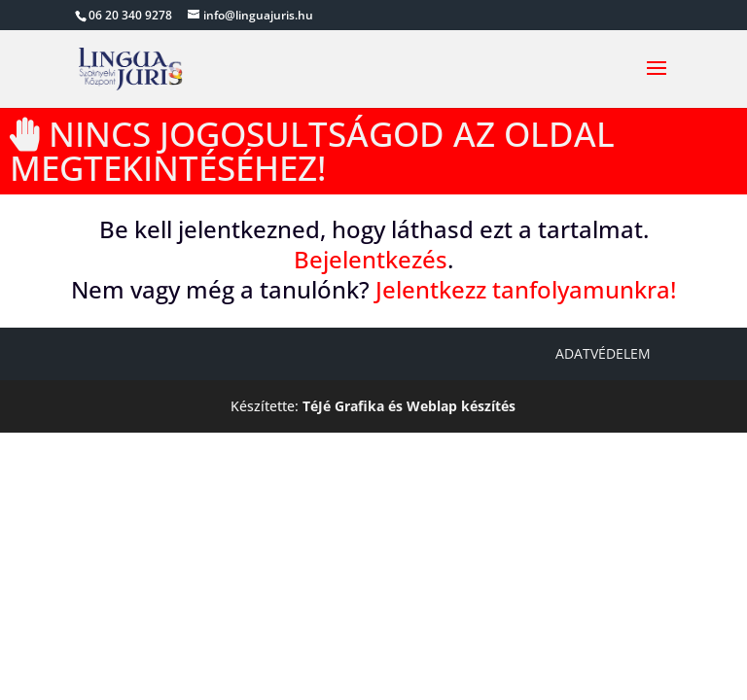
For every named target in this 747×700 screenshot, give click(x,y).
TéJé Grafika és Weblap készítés (409, 406)
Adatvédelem (603, 353)
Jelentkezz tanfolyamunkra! (526, 289)
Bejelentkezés (371, 259)
